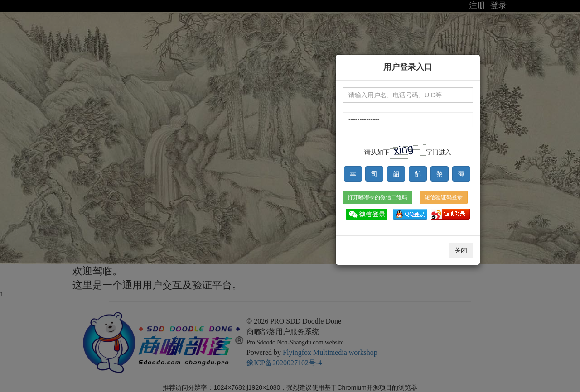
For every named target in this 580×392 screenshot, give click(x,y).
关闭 (461, 250)
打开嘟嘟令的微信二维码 (377, 197)
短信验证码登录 (444, 197)
